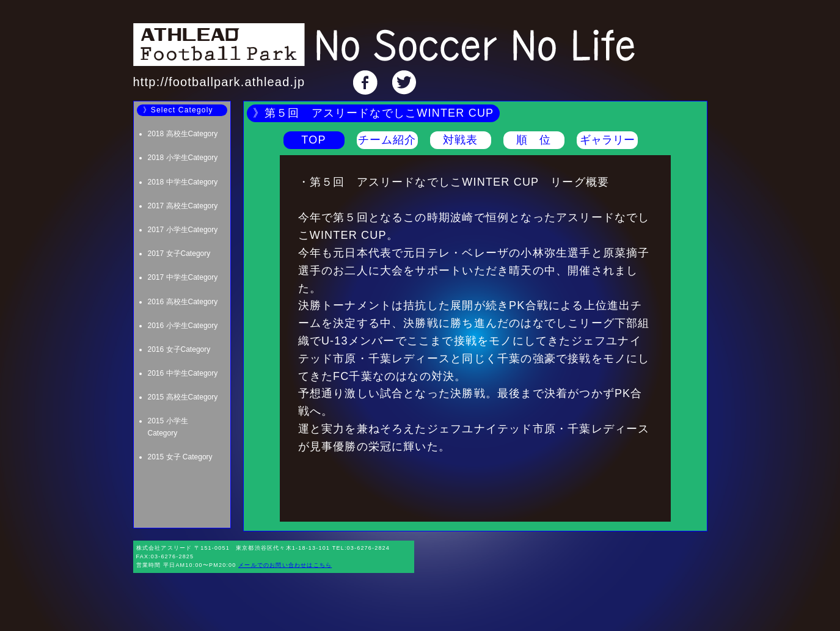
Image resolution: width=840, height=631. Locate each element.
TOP (313, 140)
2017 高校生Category (183, 206)
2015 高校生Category (183, 397)
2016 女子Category (179, 349)
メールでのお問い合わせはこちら (285, 565)
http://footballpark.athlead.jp (219, 82)
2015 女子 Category (180, 457)
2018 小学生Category (183, 158)
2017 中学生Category (183, 277)
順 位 (534, 140)
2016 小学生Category (183, 326)
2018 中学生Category (183, 182)
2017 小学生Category (183, 230)
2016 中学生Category (183, 373)
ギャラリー (607, 140)
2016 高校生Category (183, 302)
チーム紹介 (387, 140)
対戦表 (461, 140)
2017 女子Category (179, 253)
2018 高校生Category (183, 134)
